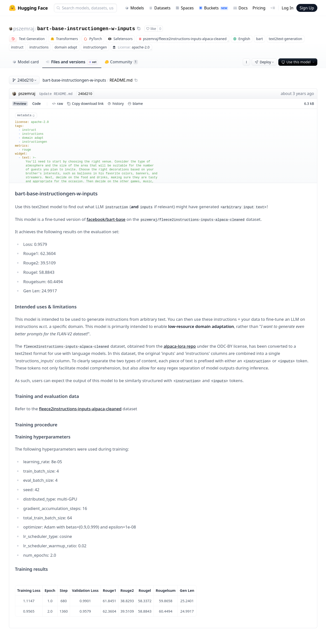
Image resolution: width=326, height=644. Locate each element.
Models (134, 8)
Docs (240, 8)
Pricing (259, 8)
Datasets (160, 8)
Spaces (185, 8)
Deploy (265, 62)
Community (121, 62)
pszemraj (24, 29)
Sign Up (307, 8)
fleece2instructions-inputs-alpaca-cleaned (80, 409)
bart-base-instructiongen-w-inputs (86, 29)
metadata (26, 115)
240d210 (25, 80)
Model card (26, 62)
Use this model (298, 62)
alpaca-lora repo (180, 346)
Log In (288, 8)
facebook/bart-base (106, 219)
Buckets (213, 8)
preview (20, 103)
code (37, 103)
